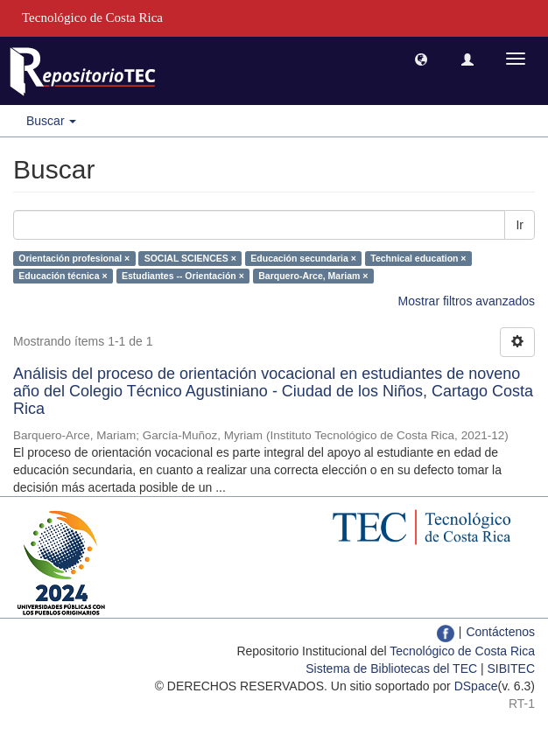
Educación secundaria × (303, 258)
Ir (520, 225)
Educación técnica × (63, 276)
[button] (421, 59)
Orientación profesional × (74, 258)
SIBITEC (511, 668)
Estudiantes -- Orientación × (183, 276)
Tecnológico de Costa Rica (462, 651)
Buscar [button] (51, 121)
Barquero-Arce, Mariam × (313, 276)
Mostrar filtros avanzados (467, 301)
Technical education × (418, 258)
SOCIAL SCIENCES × (190, 258)
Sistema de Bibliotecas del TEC (391, 668)
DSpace (476, 686)
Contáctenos (500, 632)
